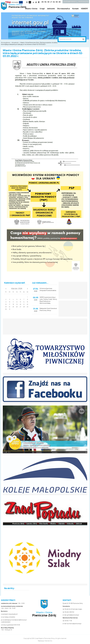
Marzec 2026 (17, 289)
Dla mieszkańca (64, 9)
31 (10, 309)
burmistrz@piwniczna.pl (74, 624)
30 (6, 309)
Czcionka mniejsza (34, 2)
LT (51, 2)
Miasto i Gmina (17, 6)
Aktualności (15, 43)
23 (6, 307)
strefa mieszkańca (70, 2)
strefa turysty (83, 2)
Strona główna (5, 43)
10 (10, 302)
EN (43, 2)
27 (20, 307)
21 (24, 304)
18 (13, 304)
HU (54, 2)
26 (17, 307)
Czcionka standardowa (36, 2)
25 (13, 307)
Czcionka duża (39, 2)
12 (17, 302)
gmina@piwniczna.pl (73, 615)
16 (6, 304)
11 (13, 302)
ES (57, 2)
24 (10, 307)
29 (27, 307)
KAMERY (84, 9)
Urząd (42, 9)
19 (17, 304)
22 (27, 304)
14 (24, 302)
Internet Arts (48, 641)
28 (24, 307)
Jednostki (51, 9)
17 (10, 304)
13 (20, 302)
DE (60, 2)
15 (27, 302)
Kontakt (75, 9)
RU (46, 2)
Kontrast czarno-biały (30, 2)
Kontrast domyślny (27, 2)
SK (48, 2)
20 (20, 304)
